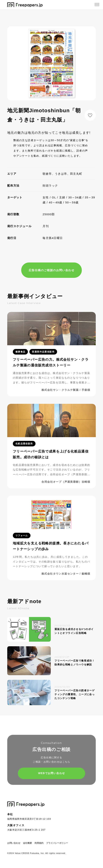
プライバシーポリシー (57, 843)
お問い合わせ (14, 843)
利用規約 (39, 843)
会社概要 (27, 843)
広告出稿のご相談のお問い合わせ (51, 270)
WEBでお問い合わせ (52, 773)
